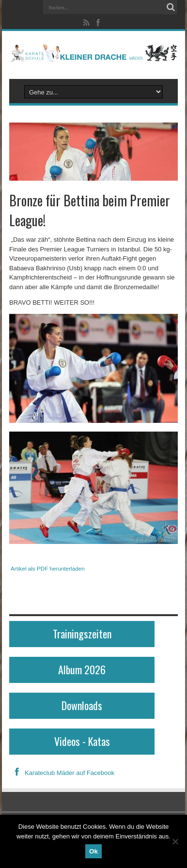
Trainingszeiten (82, 634)
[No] (175, 841)
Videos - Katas (82, 741)
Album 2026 (82, 669)
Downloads (82, 705)
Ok (93, 851)
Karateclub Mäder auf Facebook (62, 773)
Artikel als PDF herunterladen (48, 568)
